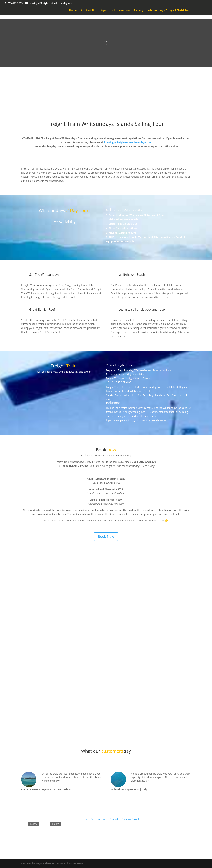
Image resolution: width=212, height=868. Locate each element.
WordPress (77, 863)
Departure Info (99, 819)
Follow (34, 824)
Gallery (139, 10)
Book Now (106, 92)
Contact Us (88, 10)
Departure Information (115, 10)
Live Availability (64, 222)
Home (73, 10)
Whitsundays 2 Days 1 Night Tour (169, 10)
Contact (114, 819)
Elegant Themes (45, 863)
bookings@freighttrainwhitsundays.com (128, 142)
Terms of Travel (130, 819)
